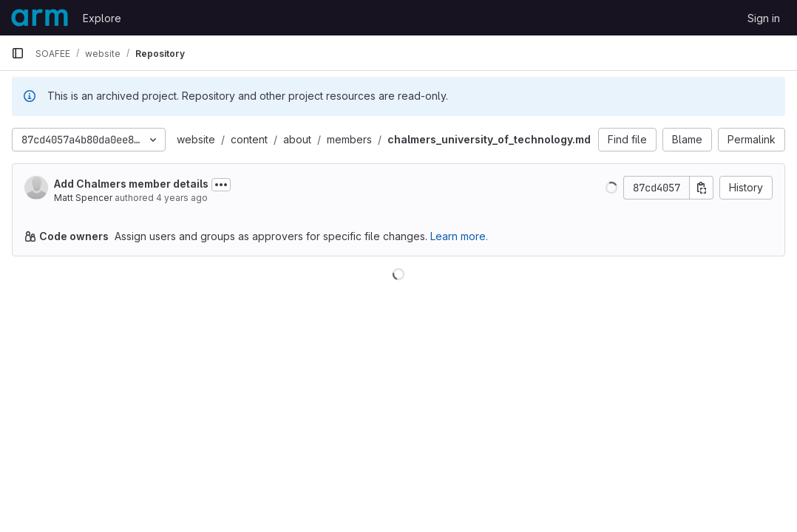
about (297, 139)
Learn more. (459, 236)
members (349, 139)
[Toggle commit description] (221, 185)
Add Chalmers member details (131, 184)
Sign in (764, 18)
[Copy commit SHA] (702, 188)
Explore (102, 18)
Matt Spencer (83, 198)
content (249, 139)
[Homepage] (40, 18)
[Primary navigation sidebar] (18, 53)
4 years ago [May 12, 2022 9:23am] (182, 198)
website (196, 139)
